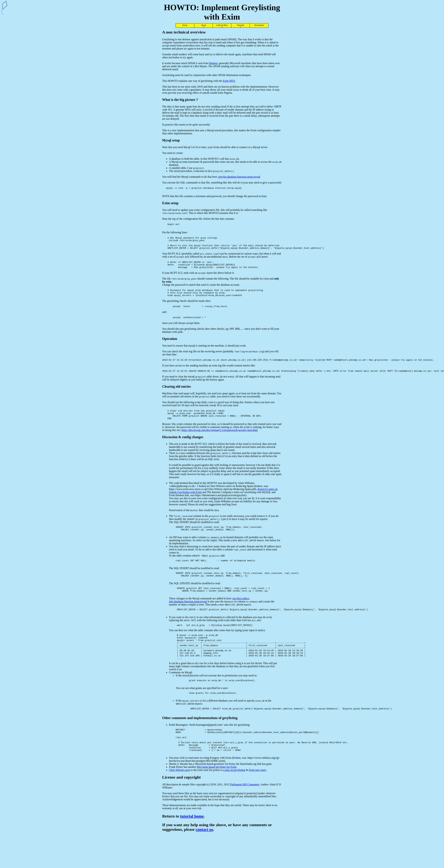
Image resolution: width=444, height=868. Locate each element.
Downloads (259, 25)
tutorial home (192, 848)
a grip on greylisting (234, 802)
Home (185, 25)
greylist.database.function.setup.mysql (239, 177)
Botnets (213, 63)
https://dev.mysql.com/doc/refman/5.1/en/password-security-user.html (220, 442)
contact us (204, 862)
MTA (232, 81)
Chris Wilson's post (180, 802)
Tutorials (241, 25)
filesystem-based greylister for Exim (217, 799)
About (203, 25)
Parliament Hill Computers (245, 817)
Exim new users (257, 802)
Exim (226, 81)
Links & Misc (222, 25)
